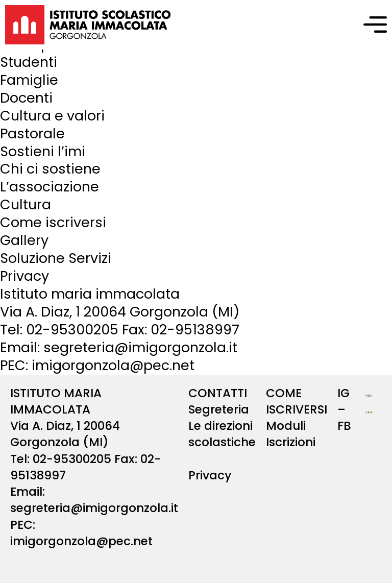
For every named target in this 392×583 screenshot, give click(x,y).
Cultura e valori (52, 116)
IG (344, 393)
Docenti (26, 98)
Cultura (26, 204)
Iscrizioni (291, 442)
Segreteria (219, 409)
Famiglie (29, 80)
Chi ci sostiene (50, 169)
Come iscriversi (53, 222)
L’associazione (50, 187)
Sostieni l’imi (43, 151)
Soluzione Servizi (56, 258)
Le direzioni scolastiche (222, 434)
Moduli (286, 426)
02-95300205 (72, 330)
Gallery (24, 240)
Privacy (24, 276)
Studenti (29, 62)
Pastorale (32, 133)
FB (344, 426)
